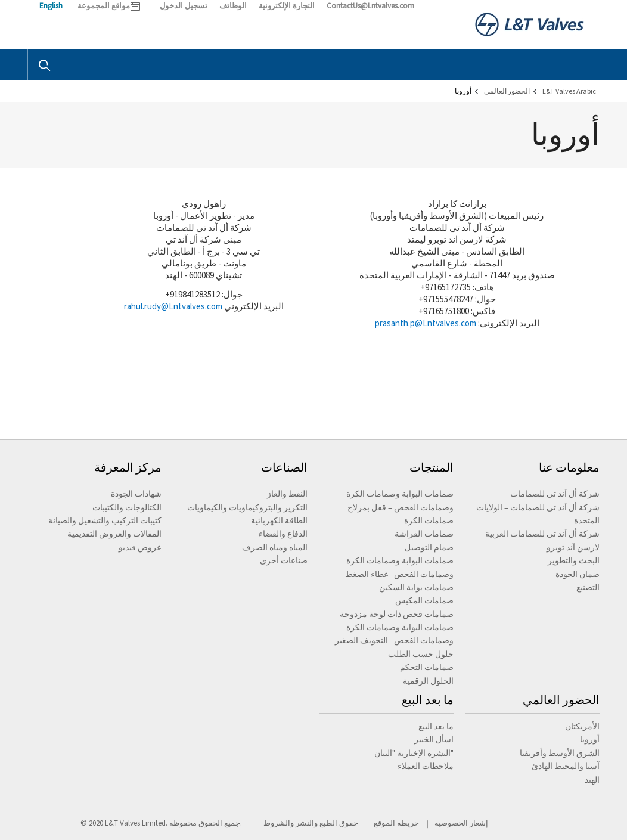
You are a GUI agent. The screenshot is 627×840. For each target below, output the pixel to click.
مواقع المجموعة (104, 6)
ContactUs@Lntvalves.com (370, 6)
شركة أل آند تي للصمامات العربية (542, 534)
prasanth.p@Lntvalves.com (426, 323)
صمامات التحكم (427, 667)
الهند (592, 780)
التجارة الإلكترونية (287, 6)
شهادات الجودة (136, 494)
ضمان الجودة (578, 574)
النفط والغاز (287, 494)
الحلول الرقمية (428, 681)
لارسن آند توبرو (573, 547)
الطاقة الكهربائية (279, 520)
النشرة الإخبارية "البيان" (414, 753)
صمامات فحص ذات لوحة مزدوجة (397, 614)
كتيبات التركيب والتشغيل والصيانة (105, 520)
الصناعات (284, 467)
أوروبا (590, 739)
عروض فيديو (140, 547)
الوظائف (233, 6)
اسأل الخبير (434, 739)
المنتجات (432, 467)
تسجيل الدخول (184, 6)
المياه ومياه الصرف (275, 547)
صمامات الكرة (429, 520)
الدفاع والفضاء (283, 534)
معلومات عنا (569, 467)
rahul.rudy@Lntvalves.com (173, 306)
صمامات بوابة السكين (416, 587)
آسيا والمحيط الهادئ (566, 766)
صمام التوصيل (429, 547)
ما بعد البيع (428, 700)
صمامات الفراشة (424, 534)
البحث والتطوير (574, 560)
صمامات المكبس (424, 600)
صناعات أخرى (284, 560)
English (51, 6)
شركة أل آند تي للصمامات (555, 494)
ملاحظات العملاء (426, 766)
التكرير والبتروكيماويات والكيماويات (247, 507)
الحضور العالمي (561, 700)
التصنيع (588, 587)
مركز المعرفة (128, 467)
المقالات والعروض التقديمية (114, 534)
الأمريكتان (582, 726)
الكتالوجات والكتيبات (127, 507)
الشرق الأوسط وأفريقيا (560, 753)
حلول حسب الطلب (421, 654)
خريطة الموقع (396, 823)
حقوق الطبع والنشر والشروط (311, 823)
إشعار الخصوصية (461, 823)
